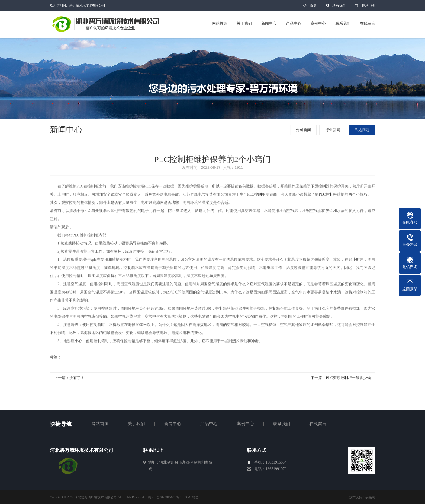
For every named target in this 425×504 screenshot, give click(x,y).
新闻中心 (173, 424)
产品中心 (209, 424)
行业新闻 (333, 130)
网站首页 (100, 424)
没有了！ (77, 379)
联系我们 (339, 5)
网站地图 (369, 5)
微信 (313, 7)
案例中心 (245, 424)
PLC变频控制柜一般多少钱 (348, 379)
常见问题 (362, 130)
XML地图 (192, 497)
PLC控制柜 (256, 195)
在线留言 (318, 424)
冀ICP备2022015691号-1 (165, 497)
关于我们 (136, 424)
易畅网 (370, 497)
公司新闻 (304, 130)
